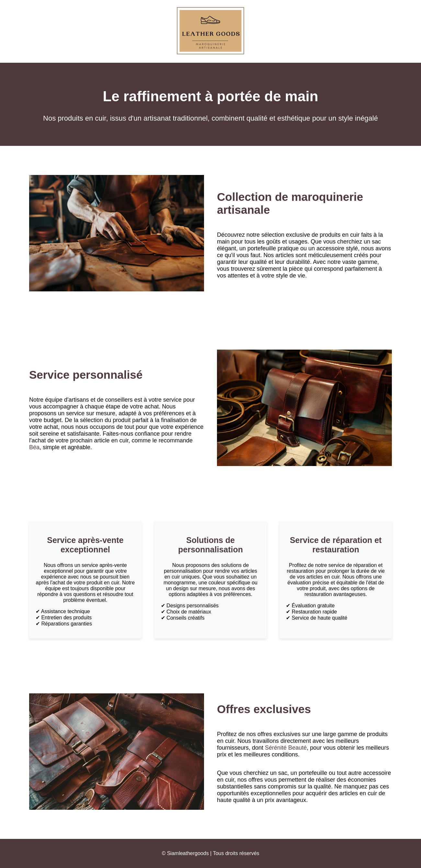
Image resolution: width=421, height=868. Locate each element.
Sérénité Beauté (286, 748)
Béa (34, 447)
